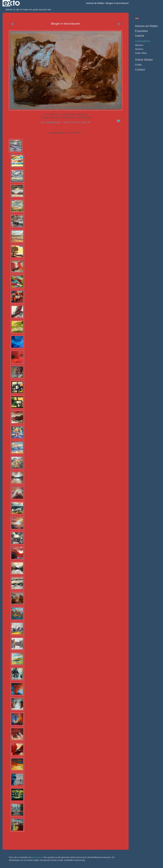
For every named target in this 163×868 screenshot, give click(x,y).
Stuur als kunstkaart (66, 122)
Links (138, 65)
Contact (140, 70)
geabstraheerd (142, 41)
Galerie (140, 36)
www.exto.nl (37, 857)
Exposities (142, 31)
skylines (139, 49)
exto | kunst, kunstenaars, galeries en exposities (12, 3)
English (137, 18)
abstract (139, 45)
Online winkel (144, 60)
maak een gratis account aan (37, 10)
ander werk (141, 53)
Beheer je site (13, 10)
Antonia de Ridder (95, 3)
